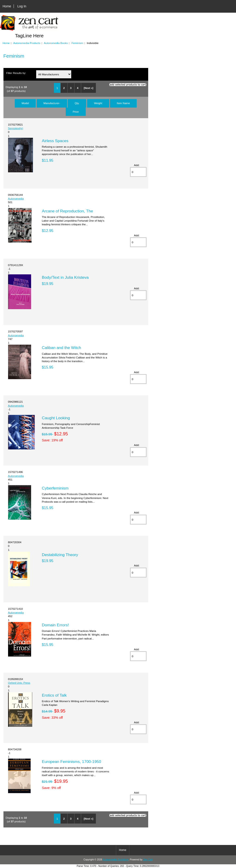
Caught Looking (56, 418)
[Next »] (88, 88)
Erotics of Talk (54, 695)
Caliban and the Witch (62, 348)
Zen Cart (148, 860)
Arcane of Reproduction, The (68, 211)
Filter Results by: (16, 73)
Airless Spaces (55, 141)
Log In (22, 6)
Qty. (77, 103)
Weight (98, 103)
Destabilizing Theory (60, 555)
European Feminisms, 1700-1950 (72, 762)
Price (76, 112)
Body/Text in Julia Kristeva (65, 277)
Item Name (123, 103)
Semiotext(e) (16, 128)
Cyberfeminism (55, 488)
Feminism (77, 43)
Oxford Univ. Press (19, 683)
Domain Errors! (55, 625)
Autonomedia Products (27, 43)
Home (7, 6)
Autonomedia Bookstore (116, 860)
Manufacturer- (52, 103)
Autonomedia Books (56, 43)
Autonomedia (16, 198)
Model (25, 103)
